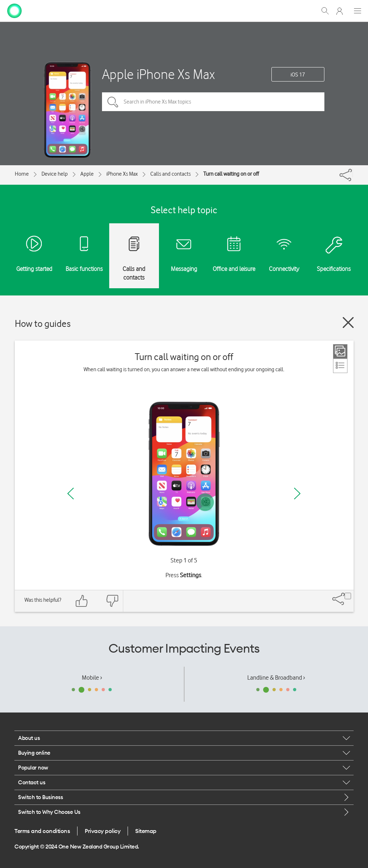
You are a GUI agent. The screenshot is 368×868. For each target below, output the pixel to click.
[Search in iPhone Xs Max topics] (213, 102)
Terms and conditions (42, 831)
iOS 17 (298, 75)
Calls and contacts (170, 174)
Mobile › (92, 678)
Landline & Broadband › (276, 678)
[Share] (353, 173)
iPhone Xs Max (122, 174)
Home (22, 174)
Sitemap (146, 831)
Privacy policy (103, 831)
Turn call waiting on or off (231, 174)
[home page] (14, 10)
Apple (87, 174)
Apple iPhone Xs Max (158, 74)
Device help (55, 174)
